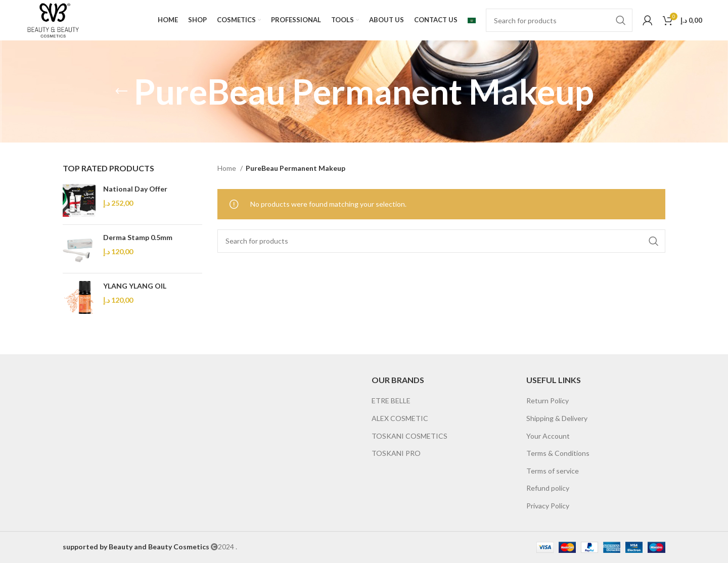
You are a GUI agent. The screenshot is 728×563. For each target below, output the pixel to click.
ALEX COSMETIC (400, 418)
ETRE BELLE (391, 401)
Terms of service (553, 471)
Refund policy (548, 488)
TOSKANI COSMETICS (409, 436)
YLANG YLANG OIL (135, 286)
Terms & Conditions (558, 453)
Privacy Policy (548, 506)
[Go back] (121, 91)
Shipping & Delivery (557, 418)
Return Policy (548, 401)
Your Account (548, 436)
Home (227, 168)
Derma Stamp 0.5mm (138, 237)
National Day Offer (135, 189)
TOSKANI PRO (396, 453)
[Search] (559, 20)
